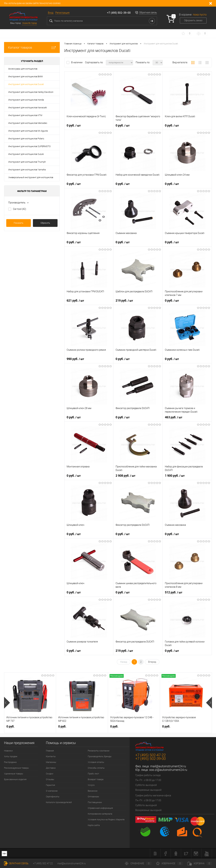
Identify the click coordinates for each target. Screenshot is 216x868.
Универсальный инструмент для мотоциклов (31, 177)
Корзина (200, 863)
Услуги (91, 785)
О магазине (52, 791)
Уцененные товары (14, 774)
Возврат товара (96, 779)
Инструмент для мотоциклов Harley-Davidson (31, 92)
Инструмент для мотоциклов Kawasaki (28, 108)
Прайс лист (93, 774)
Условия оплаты (96, 762)
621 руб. (75, 301)
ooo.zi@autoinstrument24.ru (168, 770)
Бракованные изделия (15, 779)
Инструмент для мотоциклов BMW (26, 76)
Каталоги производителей (59, 802)
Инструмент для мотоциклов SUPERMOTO (29, 146)
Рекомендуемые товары (16, 768)
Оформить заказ (193, 20)
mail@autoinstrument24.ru (168, 766)
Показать (18, 223)
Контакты (51, 756)
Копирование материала (100, 814)
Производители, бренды (100, 756)
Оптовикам (93, 797)
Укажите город (29, 23)
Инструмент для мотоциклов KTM (25, 115)
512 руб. (174, 592)
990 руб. (75, 359)
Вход (51, 13)
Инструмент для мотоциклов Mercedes (28, 123)
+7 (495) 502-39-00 (119, 13)
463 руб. (174, 417)
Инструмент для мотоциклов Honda (26, 100)
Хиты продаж (11, 756)
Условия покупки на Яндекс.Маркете (106, 820)
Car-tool (20, 209)
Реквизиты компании (99, 751)
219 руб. (124, 301)
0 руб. (74, 125)
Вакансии (93, 791)
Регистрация (62, 13)
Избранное (169, 863)
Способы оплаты (96, 768)
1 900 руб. (175, 476)
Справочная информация (100, 808)
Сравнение (138, 863)
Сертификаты (53, 797)
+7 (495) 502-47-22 (151, 755)
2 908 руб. (125, 476)
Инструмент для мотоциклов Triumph (27, 162)
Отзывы (50, 779)
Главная (50, 751)
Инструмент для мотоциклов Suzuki (26, 154)
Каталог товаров (32, 47)
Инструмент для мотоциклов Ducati (26, 84)
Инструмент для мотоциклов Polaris (26, 139)
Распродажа (10, 762)
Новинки (8, 751)
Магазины (51, 762)
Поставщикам (95, 802)
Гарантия (50, 785)
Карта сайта (94, 825)
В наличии (77, 62)
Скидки (50, 774)
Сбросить (45, 223)
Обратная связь (148, 12)
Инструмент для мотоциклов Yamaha (27, 170)
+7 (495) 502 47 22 (43, 863)
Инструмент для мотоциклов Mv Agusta (28, 131)
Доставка (51, 768)
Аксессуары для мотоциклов (23, 69)
